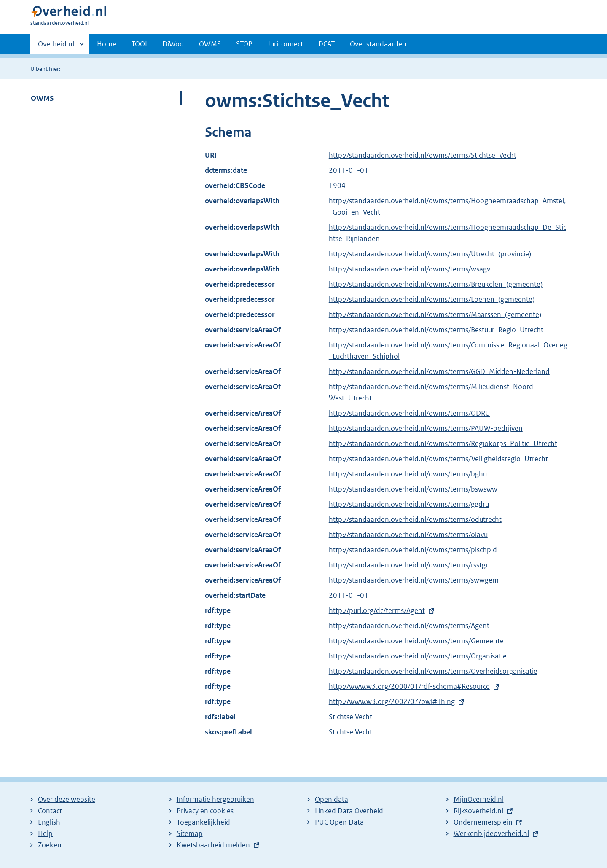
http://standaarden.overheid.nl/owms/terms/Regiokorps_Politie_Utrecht (443, 443)
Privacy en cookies (205, 811)
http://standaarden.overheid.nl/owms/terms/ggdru (409, 504)
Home (107, 44)
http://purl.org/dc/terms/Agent (377, 610)
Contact (50, 811)
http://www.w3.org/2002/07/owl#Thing (392, 701)
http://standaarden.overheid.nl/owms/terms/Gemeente (416, 641)
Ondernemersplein (483, 822)
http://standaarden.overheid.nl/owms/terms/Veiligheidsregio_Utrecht (438, 459)
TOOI (139, 44)
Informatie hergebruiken (215, 799)
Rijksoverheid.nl (478, 811)
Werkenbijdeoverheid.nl (491, 833)
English (49, 822)
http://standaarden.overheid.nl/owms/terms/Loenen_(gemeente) (432, 299)
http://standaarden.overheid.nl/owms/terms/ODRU (410, 413)
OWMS (210, 44)
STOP (244, 44)
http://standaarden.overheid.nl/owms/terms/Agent (409, 626)
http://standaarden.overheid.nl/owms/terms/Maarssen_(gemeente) (435, 314)
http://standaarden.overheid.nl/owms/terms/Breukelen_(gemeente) (436, 284)
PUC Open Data (339, 822)
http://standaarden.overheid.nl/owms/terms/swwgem (414, 580)
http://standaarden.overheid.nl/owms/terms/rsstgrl (409, 565)
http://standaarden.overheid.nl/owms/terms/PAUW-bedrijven (426, 428)
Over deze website (67, 799)
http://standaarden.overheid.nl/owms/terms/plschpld (413, 550)
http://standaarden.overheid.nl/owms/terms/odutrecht (415, 519)
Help (45, 833)
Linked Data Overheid (349, 811)
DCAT (326, 44)
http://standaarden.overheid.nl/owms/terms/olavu (408, 535)
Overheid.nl (56, 46)
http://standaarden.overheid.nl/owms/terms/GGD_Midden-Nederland (439, 371)
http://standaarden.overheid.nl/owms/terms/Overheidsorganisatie (433, 671)
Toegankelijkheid (203, 822)
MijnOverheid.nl (479, 799)
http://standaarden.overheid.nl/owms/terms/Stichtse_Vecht (423, 155)
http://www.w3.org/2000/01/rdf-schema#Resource (409, 686)
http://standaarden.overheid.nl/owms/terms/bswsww (413, 489)
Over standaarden (378, 44)
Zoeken (50, 845)
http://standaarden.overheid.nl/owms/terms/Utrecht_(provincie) (430, 254)
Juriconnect (285, 44)
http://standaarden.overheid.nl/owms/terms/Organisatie (418, 656)
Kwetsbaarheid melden (213, 845)
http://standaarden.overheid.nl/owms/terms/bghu (408, 474)
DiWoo (173, 44)
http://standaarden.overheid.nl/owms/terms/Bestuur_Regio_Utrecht (436, 330)
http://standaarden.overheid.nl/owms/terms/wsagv (410, 269)
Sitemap (190, 833)
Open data (332, 799)
